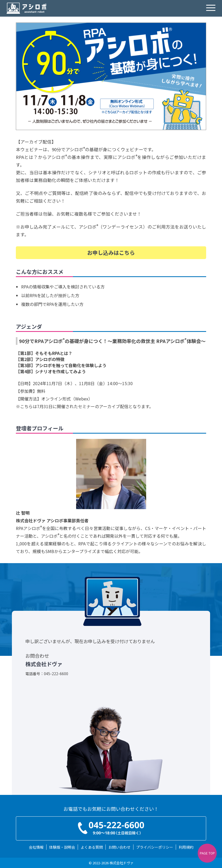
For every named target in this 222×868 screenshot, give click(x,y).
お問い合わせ (119, 847)
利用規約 (186, 847)
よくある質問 (92, 847)
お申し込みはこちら (111, 253)
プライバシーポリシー (155, 847)
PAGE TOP (207, 853)
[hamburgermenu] (211, 8)
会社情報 (36, 847)
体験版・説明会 (62, 847)
